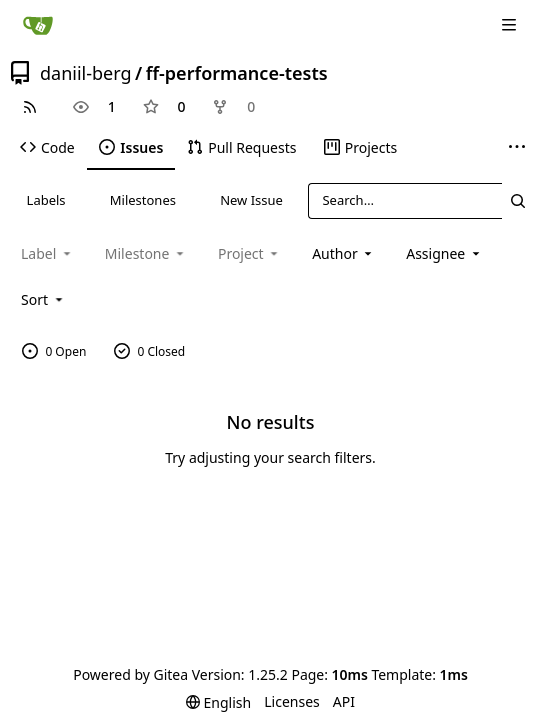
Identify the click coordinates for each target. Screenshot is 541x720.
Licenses (292, 701)
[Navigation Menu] (511, 24)
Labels (46, 200)
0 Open (54, 351)
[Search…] (517, 200)
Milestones (143, 200)
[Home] (38, 25)
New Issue (251, 200)
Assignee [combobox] (444, 253)
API (344, 701)
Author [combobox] (343, 253)
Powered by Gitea (130, 674)
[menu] (43, 299)
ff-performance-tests (237, 73)
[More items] (517, 148)
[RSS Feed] (30, 107)
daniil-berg (86, 73)
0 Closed (150, 351)
